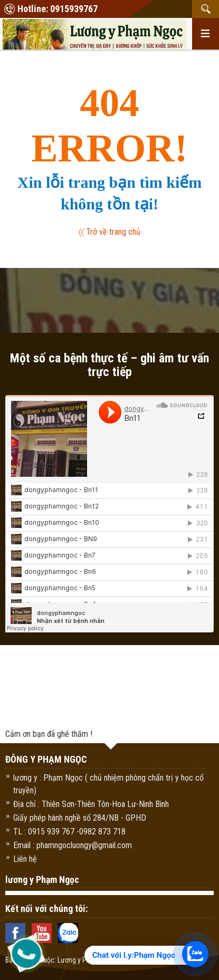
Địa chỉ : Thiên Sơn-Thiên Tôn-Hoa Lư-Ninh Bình (91, 804)
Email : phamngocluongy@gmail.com (73, 845)
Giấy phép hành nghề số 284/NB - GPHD (80, 818)
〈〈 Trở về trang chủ (110, 232)
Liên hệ (25, 859)
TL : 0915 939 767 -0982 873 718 (69, 832)
